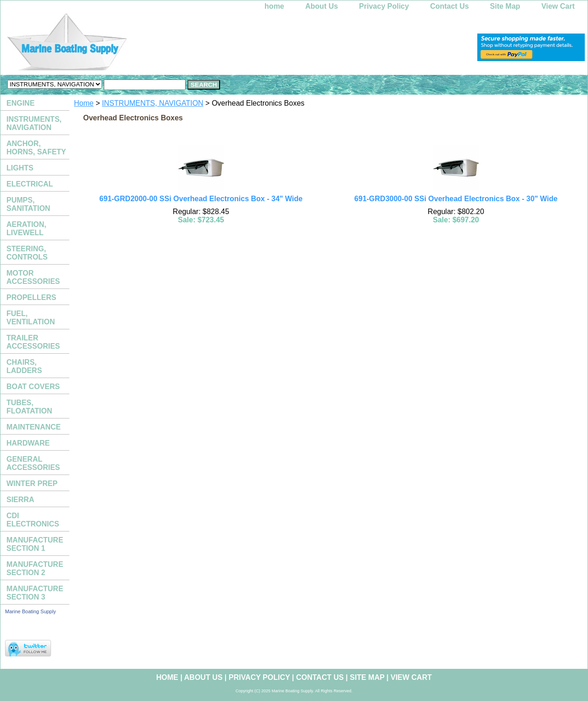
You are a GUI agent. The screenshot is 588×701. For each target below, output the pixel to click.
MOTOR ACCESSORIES (33, 277)
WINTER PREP (32, 483)
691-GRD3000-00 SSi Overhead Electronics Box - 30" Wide (456, 199)
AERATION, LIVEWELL (26, 229)
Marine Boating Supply (31, 611)
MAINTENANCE (34, 427)
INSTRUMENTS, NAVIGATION (153, 103)
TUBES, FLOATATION (29, 407)
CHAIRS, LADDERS (24, 366)
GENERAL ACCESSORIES (33, 463)
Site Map (505, 6)
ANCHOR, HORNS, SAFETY (36, 148)
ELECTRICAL (30, 184)
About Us (322, 6)
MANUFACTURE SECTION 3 (35, 593)
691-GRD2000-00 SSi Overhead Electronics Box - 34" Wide (201, 199)
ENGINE (20, 103)
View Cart (558, 6)
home (274, 6)
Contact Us (449, 6)
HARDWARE (28, 443)
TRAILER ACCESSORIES (33, 342)
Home (84, 103)
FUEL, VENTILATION (31, 318)
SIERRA (20, 500)
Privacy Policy (384, 6)
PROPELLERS (31, 297)
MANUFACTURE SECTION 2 (35, 568)
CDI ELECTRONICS (33, 520)
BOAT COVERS (33, 387)
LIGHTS (20, 168)
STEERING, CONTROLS (27, 253)
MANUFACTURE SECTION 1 (35, 544)
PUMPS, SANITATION (28, 204)
